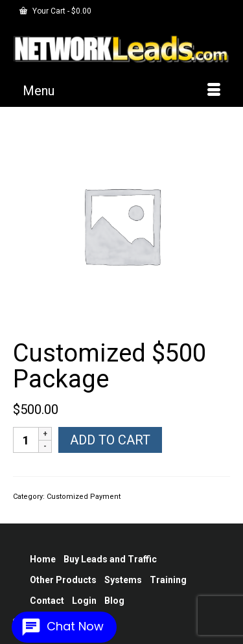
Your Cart (55, 11)
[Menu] (121, 91)
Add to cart (110, 440)
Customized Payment (84, 497)
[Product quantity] (26, 440)
